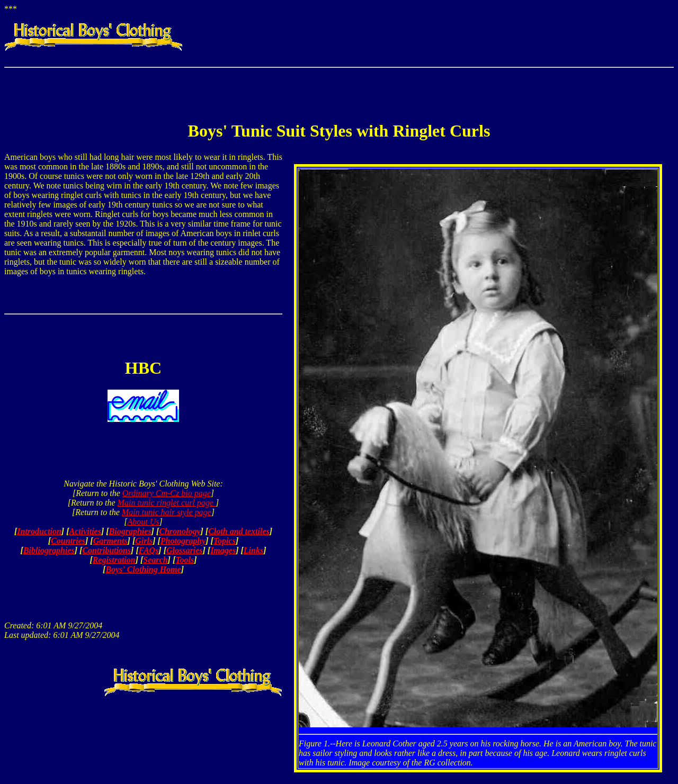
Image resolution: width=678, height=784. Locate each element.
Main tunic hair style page (167, 512)
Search (155, 560)
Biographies (130, 531)
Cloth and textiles (239, 531)
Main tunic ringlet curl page (167, 503)
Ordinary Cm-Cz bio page (167, 493)
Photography (183, 541)
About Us (144, 522)
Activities (85, 531)
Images (223, 550)
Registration (114, 560)
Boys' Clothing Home (143, 569)
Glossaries (184, 550)
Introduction (39, 531)
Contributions (106, 550)
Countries (68, 541)
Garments (110, 541)
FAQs (149, 550)
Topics (225, 541)
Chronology (180, 531)
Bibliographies (49, 550)
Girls (144, 541)
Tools (185, 560)
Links (253, 550)
